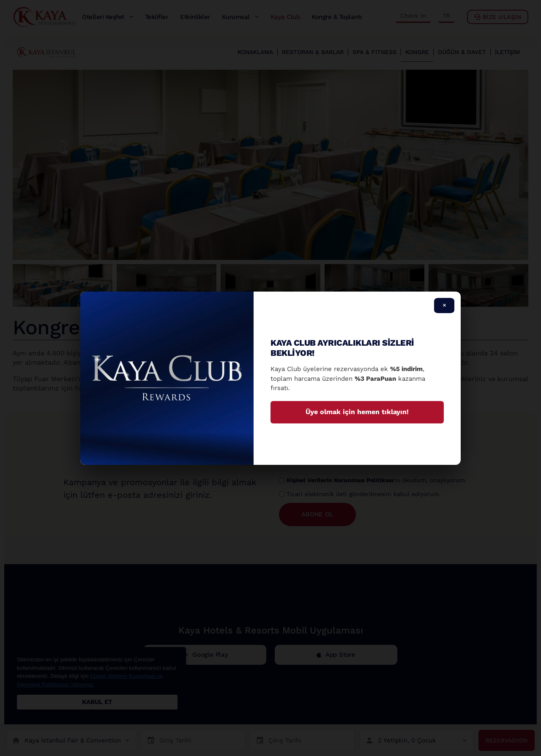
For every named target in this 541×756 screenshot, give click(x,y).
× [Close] (444, 305)
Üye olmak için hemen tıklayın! (357, 412)
